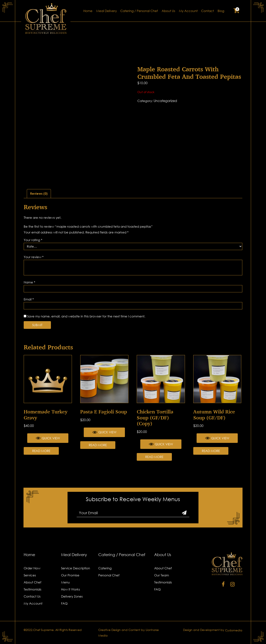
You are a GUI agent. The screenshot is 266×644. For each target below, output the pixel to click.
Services (30, 575)
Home (88, 11)
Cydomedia (234, 630)
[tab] (39, 194)
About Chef (33, 582)
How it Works (71, 589)
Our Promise (70, 575)
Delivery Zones (72, 596)
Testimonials (33, 589)
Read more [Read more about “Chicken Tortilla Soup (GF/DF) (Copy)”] (154, 457)
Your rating (33, 240)
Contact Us (32, 596)
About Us (168, 11)
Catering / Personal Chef (139, 11)
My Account (188, 11)
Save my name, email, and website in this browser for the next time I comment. (86, 316)
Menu (65, 582)
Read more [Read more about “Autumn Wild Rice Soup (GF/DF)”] (211, 451)
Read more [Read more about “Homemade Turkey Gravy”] (41, 451)
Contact (208, 11)
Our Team (162, 575)
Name (29, 282)
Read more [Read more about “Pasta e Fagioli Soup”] (98, 445)
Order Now (32, 568)
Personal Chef (109, 575)
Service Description (76, 568)
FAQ (64, 603)
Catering (105, 568)
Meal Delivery (107, 11)
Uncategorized (165, 101)
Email (29, 299)
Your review (34, 257)
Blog (221, 11)
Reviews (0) (39, 193)
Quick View (48, 438)
